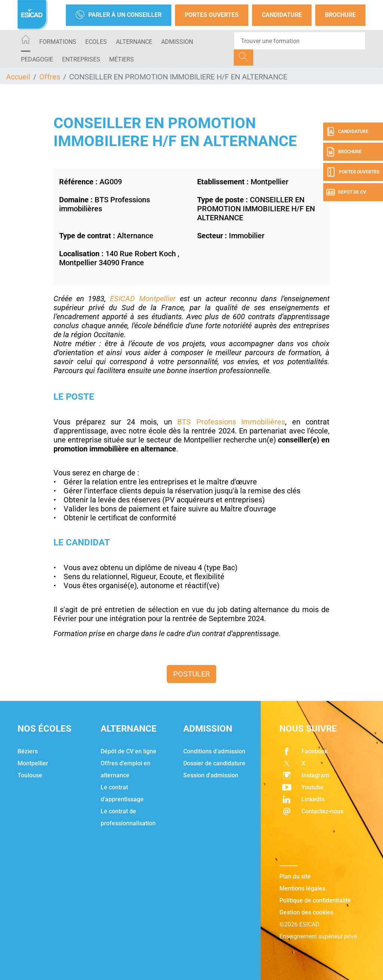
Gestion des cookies (306, 912)
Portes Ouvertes (212, 15)
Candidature (282, 15)
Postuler (191, 674)
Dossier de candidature (214, 763)
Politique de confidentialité (315, 900)
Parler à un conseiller (119, 15)
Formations (58, 42)
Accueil (18, 77)
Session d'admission (211, 775)
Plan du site (295, 876)
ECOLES (96, 42)
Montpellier (33, 763)
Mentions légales (302, 888)
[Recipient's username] (300, 41)
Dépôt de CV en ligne (128, 751)
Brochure (340, 15)
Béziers (28, 751)
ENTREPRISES (81, 59)
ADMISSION (177, 42)
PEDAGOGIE (37, 59)
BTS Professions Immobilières (231, 422)
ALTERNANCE (134, 42)
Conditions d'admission (214, 751)
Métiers (122, 59)
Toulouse (30, 775)
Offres (50, 77)
